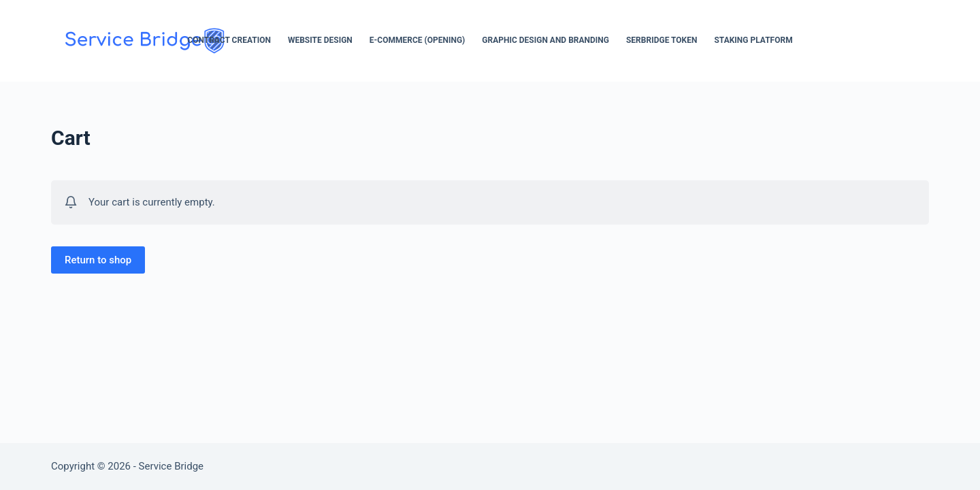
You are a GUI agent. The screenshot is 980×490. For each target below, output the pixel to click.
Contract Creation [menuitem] (229, 40)
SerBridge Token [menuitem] (661, 40)
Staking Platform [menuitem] (753, 40)
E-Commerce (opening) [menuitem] (417, 40)
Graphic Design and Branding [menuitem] (545, 40)
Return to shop (98, 260)
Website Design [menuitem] (320, 40)
